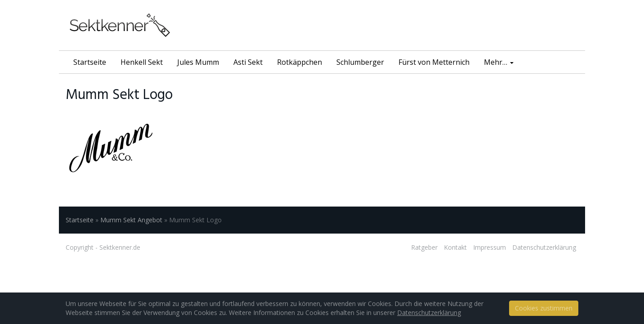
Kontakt (455, 247)
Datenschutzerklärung (544, 247)
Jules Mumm (198, 62)
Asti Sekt (248, 62)
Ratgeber (424, 247)
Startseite (90, 62)
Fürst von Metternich (434, 62)
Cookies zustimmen (544, 308)
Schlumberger (360, 62)
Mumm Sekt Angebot (131, 220)
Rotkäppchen (300, 62)
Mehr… (499, 62)
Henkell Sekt (142, 62)
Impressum (490, 247)
